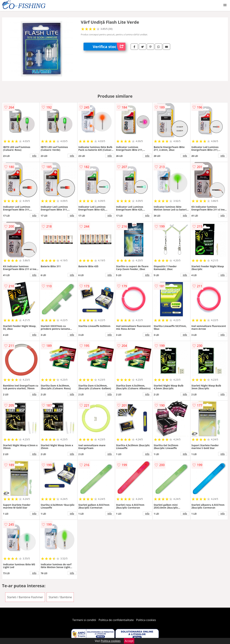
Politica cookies (146, 620)
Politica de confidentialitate (116, 620)
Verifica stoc (109, 47)
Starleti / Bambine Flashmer (25, 597)
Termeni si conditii (84, 620)
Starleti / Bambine (60, 597)
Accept (129, 641)
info (34, 156)
